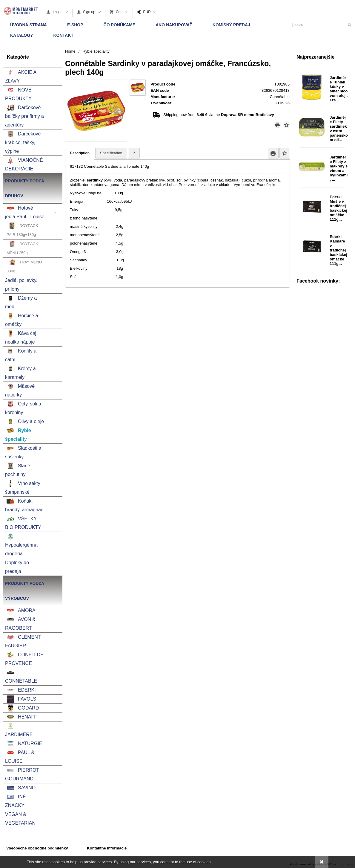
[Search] (349, 25)
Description (80, 153)
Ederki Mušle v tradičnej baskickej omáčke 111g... (338, 208)
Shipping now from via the (219, 115)
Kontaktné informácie (107, 848)
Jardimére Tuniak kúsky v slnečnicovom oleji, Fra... (339, 89)
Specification (111, 153)
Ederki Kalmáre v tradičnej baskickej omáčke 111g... (338, 250)
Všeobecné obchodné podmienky (37, 848)
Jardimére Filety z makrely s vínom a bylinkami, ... (339, 168)
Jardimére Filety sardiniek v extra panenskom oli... (339, 129)
